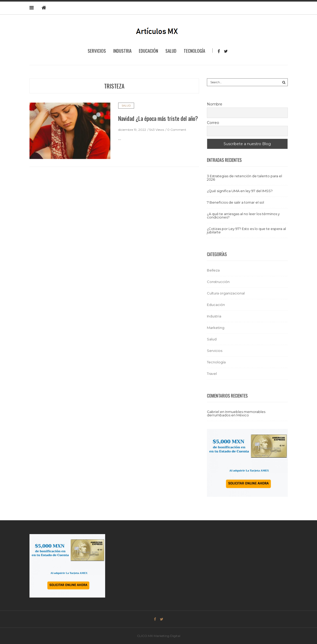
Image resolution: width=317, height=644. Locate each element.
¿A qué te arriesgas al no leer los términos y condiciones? (243, 215)
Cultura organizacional (226, 293)
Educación (148, 51)
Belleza (213, 270)
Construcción (218, 282)
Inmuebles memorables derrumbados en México (236, 413)
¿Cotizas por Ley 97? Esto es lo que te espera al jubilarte (246, 230)
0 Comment (177, 130)
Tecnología (194, 51)
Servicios (97, 51)
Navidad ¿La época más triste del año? (158, 118)
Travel (212, 374)
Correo (213, 123)
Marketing (216, 328)
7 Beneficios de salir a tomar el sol (235, 202)
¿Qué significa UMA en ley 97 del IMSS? (240, 191)
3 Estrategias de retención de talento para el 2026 (244, 178)
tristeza (114, 86)
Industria (122, 51)
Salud (171, 51)
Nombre (215, 104)
